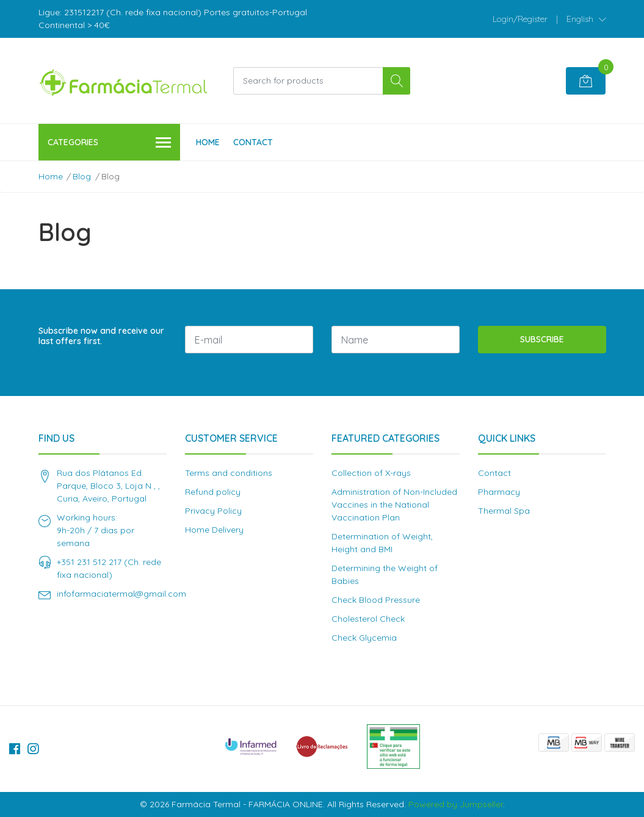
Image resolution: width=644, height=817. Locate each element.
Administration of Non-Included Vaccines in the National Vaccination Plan (394, 505)
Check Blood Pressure (376, 600)
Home (208, 142)
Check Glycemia (364, 638)
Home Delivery (214, 530)
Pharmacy (499, 492)
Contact (253, 142)
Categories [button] (110, 143)
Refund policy (213, 492)
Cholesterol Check (368, 619)
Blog (82, 176)
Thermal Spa (504, 511)
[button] (586, 19)
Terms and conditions (229, 473)
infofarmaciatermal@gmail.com (121, 594)
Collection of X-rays (371, 473)
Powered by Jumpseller (456, 804)
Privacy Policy (213, 511)
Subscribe (542, 339)
